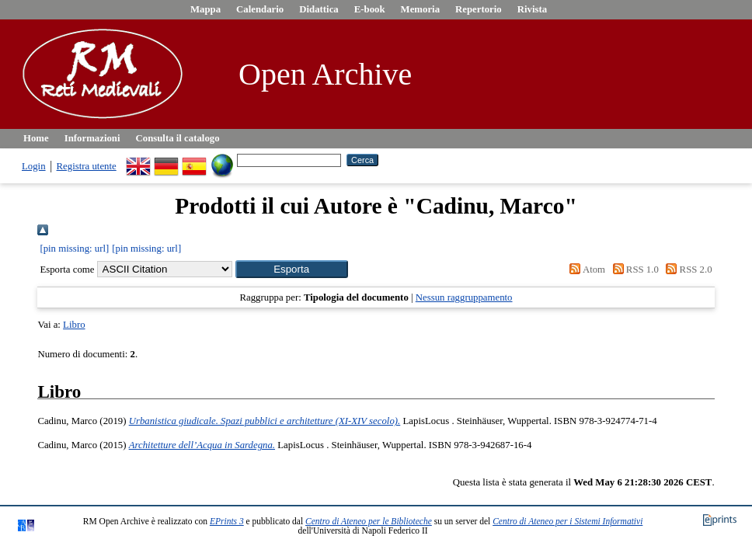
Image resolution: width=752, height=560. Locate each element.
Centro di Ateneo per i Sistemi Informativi (567, 521)
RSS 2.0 (687, 270)
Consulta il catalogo (178, 138)
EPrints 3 (227, 521)
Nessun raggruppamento (464, 297)
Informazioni (92, 138)
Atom (585, 270)
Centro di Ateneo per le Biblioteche (369, 521)
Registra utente (87, 166)
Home (36, 138)
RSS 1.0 (633, 270)
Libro (74, 325)
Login (34, 166)
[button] (292, 269)
